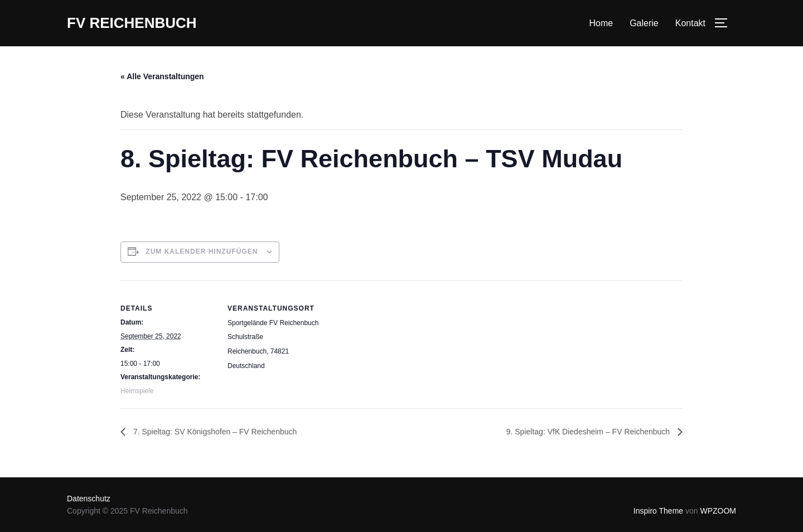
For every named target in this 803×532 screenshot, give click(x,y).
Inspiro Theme (658, 511)
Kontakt (690, 23)
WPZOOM (718, 511)
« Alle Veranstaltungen (162, 76)
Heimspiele (137, 391)
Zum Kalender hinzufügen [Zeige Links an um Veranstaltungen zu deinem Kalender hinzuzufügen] (202, 252)
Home (601, 23)
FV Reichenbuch (132, 23)
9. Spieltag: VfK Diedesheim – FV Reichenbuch (589, 432)
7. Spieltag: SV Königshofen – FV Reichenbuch (214, 432)
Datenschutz (89, 499)
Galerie (644, 23)
